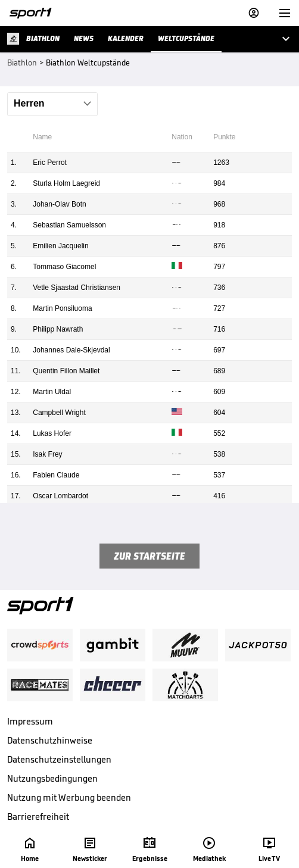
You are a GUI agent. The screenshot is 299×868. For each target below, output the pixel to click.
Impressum (30, 721)
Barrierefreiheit (38, 817)
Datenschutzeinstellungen (59, 759)
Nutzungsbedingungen (52, 778)
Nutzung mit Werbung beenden (69, 797)
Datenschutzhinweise (50, 740)
